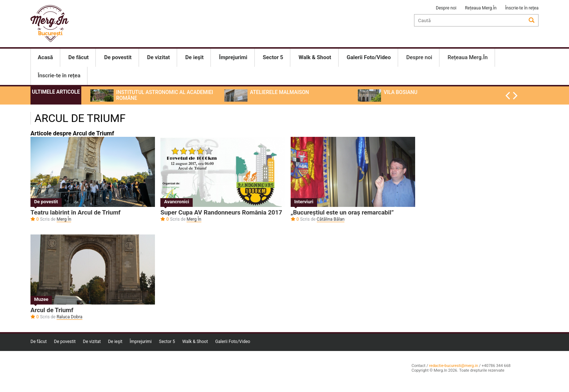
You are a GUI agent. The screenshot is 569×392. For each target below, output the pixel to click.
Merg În (64, 219)
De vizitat (92, 342)
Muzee (41, 299)
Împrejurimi (141, 342)
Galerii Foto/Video (233, 342)
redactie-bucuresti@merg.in (453, 366)
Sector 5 (167, 342)
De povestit (46, 202)
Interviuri (304, 202)
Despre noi (446, 8)
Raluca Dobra (69, 317)
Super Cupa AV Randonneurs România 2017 (221, 212)
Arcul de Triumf (52, 310)
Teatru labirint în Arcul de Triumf (75, 212)
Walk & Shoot (195, 342)
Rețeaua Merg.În (481, 8)
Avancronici (177, 202)
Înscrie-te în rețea (522, 8)
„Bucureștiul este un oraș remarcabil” (342, 212)
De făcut (39, 342)
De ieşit (115, 342)
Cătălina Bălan (331, 219)
